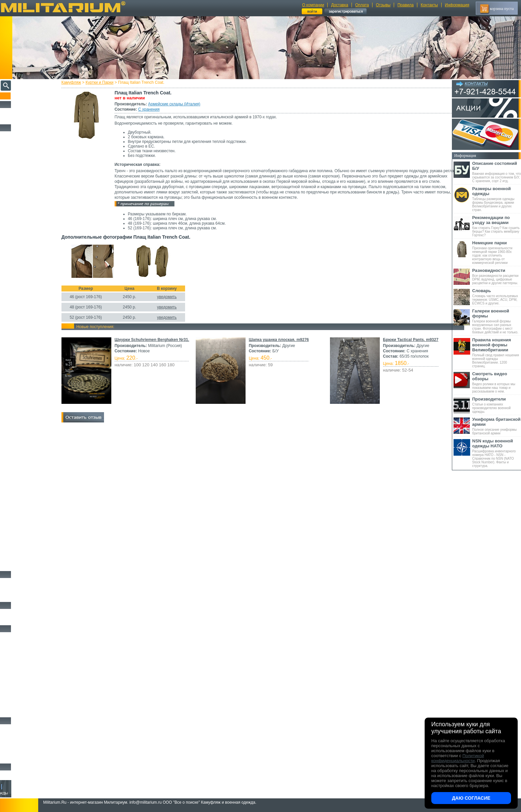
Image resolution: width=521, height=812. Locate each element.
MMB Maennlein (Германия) (25, 303)
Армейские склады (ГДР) (24, 228)
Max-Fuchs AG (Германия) (24, 298)
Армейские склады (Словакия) (27, 378)
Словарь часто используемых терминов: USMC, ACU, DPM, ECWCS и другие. (497, 297)
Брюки (10, 467)
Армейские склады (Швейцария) (28, 188)
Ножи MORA (16, 728)
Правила (406, 5)
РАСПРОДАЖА (18, 112)
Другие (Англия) (18, 443)
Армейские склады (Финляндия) (28, 388)
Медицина (13, 705)
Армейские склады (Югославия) (28, 403)
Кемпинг (12, 636)
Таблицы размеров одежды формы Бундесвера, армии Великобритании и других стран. (497, 199)
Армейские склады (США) (25, 223)
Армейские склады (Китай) (25, 363)
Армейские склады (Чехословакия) (30, 243)
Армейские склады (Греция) (25, 233)
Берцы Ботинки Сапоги (24, 582)
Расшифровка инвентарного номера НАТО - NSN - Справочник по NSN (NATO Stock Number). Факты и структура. (497, 453)
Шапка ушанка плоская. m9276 (344, 340)
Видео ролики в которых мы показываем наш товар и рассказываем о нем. (497, 382)
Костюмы (13, 143)
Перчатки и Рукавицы (23, 535)
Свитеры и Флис (19, 482)
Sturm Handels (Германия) (24, 323)
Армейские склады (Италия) (186, 104)
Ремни (10, 643)
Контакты (429, 5)
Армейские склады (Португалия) (28, 373)
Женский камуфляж (21, 566)
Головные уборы (19, 528)
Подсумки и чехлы (20, 674)
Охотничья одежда (20, 135)
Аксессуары (15, 758)
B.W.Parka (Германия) (21, 418)
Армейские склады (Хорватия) (27, 393)
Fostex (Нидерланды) (21, 278)
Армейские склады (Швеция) (26, 193)
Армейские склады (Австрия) (26, 174)
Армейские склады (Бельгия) (26, 343)
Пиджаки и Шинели (22, 558)
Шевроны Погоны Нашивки (28, 620)
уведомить (179, 297)
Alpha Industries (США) (23, 263)
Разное (10, 712)
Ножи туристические (22, 743)
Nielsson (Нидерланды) (22, 308)
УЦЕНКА (13, 119)
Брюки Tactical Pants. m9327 (154, 414)
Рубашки (12, 490)
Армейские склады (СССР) (25, 383)
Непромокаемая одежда (25, 150)
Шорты (11, 474)
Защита (11, 689)
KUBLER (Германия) (21, 413)
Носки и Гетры (17, 589)
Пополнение (18, 96)
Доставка (340, 5)
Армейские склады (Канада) (26, 358)
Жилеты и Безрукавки (23, 520)
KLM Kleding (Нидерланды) (26, 288)
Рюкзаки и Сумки (19, 651)
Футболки (13, 497)
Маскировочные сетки (24, 697)
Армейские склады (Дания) (25, 353)
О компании (313, 5)
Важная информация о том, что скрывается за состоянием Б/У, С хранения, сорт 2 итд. (497, 172)
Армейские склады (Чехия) (25, 398)
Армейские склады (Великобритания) (32, 183)
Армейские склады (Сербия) (26, 218)
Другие (12, 169)
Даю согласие (471, 798)
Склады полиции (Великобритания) (30, 248)
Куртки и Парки (111, 82)
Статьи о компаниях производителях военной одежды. (497, 405)
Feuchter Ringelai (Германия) (26, 423)
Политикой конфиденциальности (458, 758)
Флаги (10, 613)
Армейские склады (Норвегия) (27, 213)
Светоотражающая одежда (27, 551)
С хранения (160, 109)
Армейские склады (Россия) (25, 238)
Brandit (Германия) (20, 268)
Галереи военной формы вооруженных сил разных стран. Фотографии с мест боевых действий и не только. (497, 321)
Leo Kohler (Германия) (22, 293)
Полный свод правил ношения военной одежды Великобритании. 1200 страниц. (497, 353)
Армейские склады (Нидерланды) (29, 208)
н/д (10, 458)
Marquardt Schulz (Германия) (26, 428)
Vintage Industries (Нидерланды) (28, 338)
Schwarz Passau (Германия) (25, 438)
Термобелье (15, 505)
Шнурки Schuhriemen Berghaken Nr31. (164, 340)
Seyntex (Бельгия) (19, 318)
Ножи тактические (20, 736)
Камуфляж (83, 82)
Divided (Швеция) (19, 273)
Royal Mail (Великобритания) (26, 313)
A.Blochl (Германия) (20, 258)
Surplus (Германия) (20, 328)
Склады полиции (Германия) (26, 253)
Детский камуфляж (21, 543)
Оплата (362, 5)
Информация (457, 5)
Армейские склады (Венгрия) (26, 348)
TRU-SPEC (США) (20, 333)
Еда (8, 682)
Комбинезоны (16, 513)
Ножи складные (18, 751)
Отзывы (383, 5)
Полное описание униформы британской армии (497, 426)
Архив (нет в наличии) (24, 774)
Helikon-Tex (15, 283)
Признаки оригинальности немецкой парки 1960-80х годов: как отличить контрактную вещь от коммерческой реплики (497, 252)
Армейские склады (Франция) (27, 203)
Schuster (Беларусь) (20, 408)
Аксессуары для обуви (24, 597)
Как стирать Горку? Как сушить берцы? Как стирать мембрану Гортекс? (497, 226)
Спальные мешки (19, 659)
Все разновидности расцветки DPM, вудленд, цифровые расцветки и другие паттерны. (497, 276)
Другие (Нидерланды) (22, 453)
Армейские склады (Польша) (26, 368)
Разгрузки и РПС (19, 666)
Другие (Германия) (20, 448)
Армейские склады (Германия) (27, 178)
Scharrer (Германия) (20, 433)
